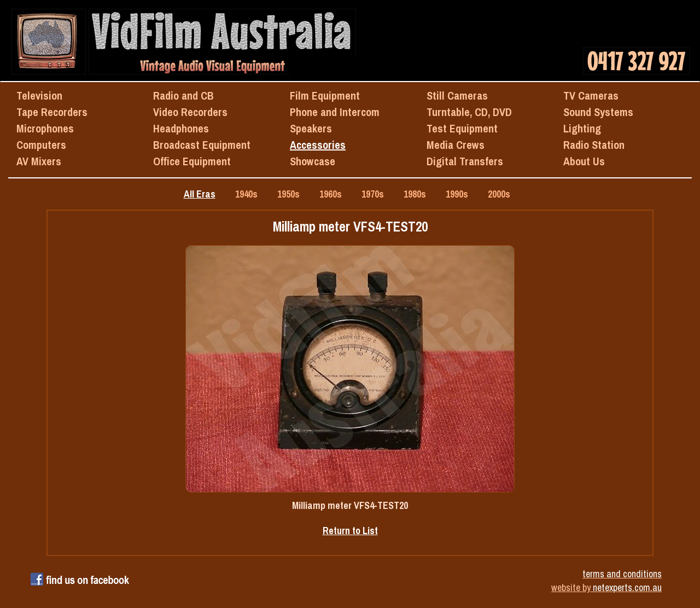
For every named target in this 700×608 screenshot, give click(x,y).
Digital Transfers (465, 161)
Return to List (350, 531)
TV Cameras (591, 95)
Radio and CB (183, 95)
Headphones (181, 128)
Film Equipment (325, 95)
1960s (331, 194)
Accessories (318, 145)
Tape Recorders (52, 112)
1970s (373, 194)
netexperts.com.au (627, 587)
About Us (584, 161)
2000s (499, 194)
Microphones (45, 128)
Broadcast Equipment (202, 145)
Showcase (313, 161)
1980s (415, 194)
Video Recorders (190, 112)
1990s (457, 194)
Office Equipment (192, 161)
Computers (41, 145)
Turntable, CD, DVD (469, 112)
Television (39, 95)
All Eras (200, 194)
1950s (288, 194)
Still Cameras (457, 95)
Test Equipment (462, 128)
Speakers (311, 128)
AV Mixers (39, 161)
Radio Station (594, 145)
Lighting (582, 128)
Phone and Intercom (335, 112)
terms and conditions (622, 574)
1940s (246, 194)
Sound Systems (598, 112)
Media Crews (456, 145)
